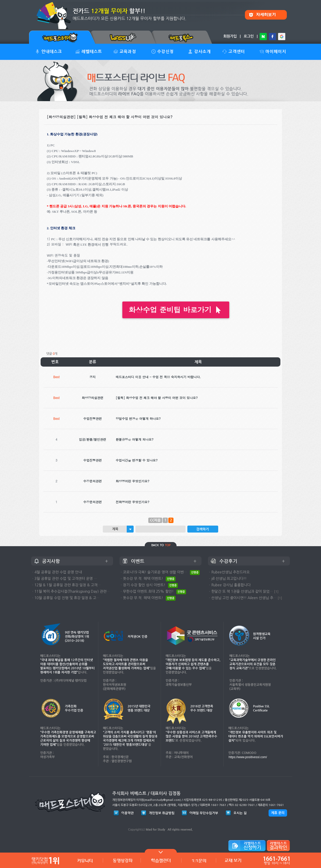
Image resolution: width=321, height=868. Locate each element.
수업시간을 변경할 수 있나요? (137, 460)
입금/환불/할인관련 (93, 439)
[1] (276, 592)
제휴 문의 (278, 813)
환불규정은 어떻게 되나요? (135, 439)
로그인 (249, 36)
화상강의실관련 (93, 398)
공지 (93, 377)
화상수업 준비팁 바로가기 (176, 310)
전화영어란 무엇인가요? (132, 502)
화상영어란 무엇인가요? (132, 481)
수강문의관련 (93, 481)
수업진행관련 (93, 418)
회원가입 (230, 36)
